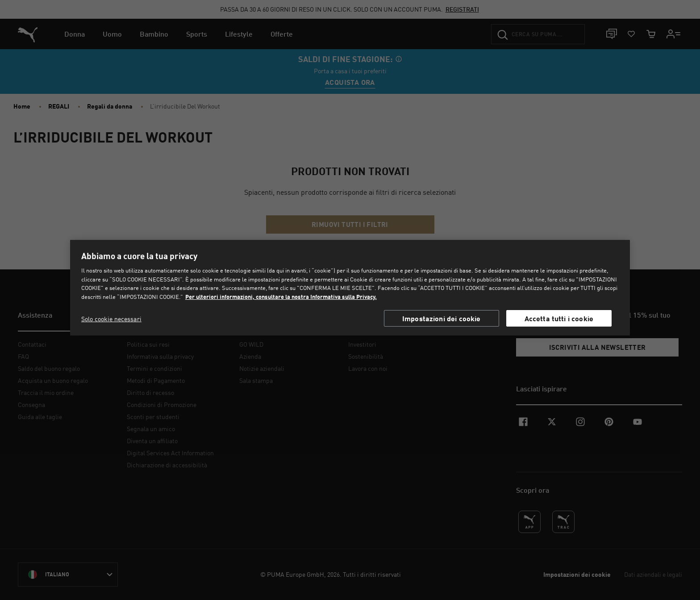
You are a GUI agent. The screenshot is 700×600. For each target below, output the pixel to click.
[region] (350, 288)
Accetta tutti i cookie (559, 318)
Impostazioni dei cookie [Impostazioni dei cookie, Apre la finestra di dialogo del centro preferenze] (442, 318)
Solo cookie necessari (111, 319)
